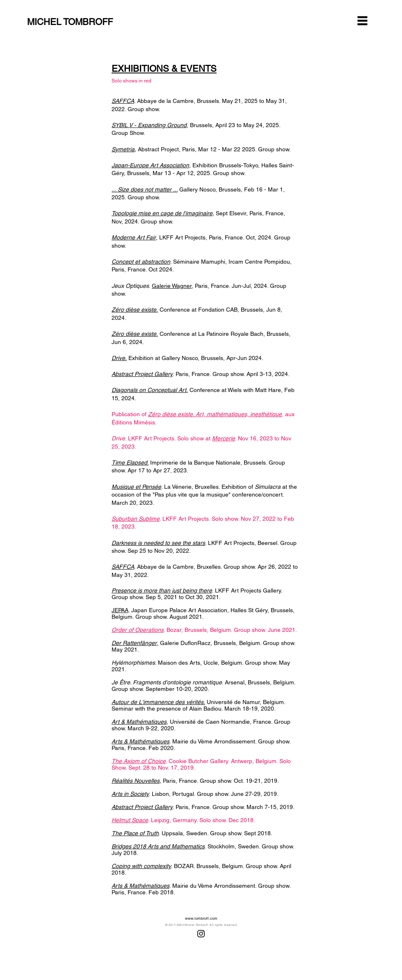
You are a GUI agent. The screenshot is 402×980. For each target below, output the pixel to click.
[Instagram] (201, 934)
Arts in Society (130, 794)
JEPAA (120, 610)
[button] (363, 21)
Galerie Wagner (172, 286)
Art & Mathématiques (139, 722)
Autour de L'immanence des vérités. (158, 702)
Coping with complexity (141, 866)
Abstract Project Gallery (142, 374)
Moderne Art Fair (134, 237)
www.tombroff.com (201, 918)
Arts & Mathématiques (140, 741)
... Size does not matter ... (145, 189)
